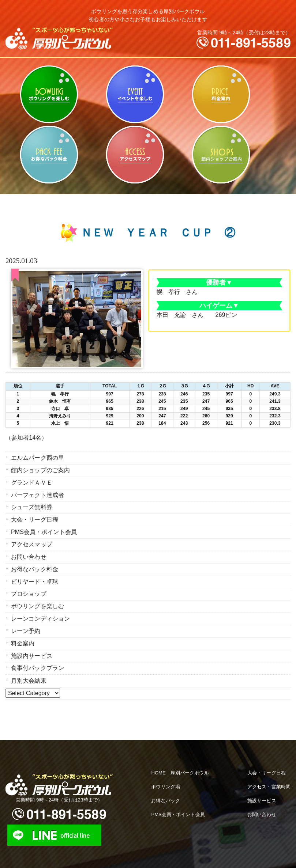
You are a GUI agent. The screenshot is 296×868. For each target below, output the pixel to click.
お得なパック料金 (49, 155)
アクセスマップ (135, 155)
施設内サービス (32, 651)
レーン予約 (26, 627)
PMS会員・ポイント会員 (44, 530)
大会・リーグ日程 (35, 518)
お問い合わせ (29, 554)
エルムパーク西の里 (38, 458)
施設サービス (262, 795)
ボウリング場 (166, 781)
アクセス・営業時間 (269, 781)
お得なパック (166, 795)
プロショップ (29, 590)
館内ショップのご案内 (221, 155)
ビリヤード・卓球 (135, 94)
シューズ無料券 (32, 506)
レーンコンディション (40, 615)
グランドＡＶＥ (32, 482)
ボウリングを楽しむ (49, 94)
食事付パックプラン (38, 663)
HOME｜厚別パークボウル (180, 767)
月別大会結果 (29, 675)
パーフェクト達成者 (38, 494)
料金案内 (221, 94)
